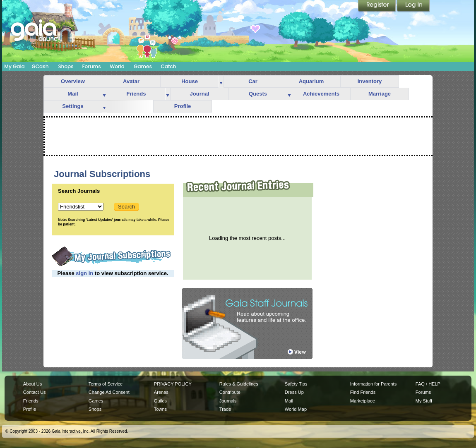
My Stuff (424, 401)
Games (143, 66)
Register (377, 6)
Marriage (380, 94)
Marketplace (363, 401)
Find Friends (363, 392)
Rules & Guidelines (239, 384)
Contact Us (35, 392)
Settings (73, 106)
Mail (73, 94)
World (117, 66)
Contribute (230, 392)
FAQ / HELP (428, 384)
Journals (228, 401)
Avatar (131, 81)
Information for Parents (373, 384)
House (190, 81)
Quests (258, 94)
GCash (40, 66)
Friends (136, 94)
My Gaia (14, 66)
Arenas (161, 392)
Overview (73, 81)
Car (253, 81)
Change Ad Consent (109, 392)
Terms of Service (106, 384)
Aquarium (311, 81)
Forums (91, 66)
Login (413, 6)
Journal (200, 94)
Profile (183, 106)
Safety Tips (296, 384)
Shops (66, 66)
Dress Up (294, 392)
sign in (84, 273)
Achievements (321, 94)
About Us (32, 384)
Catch (169, 66)
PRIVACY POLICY (173, 384)
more (221, 82)
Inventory (370, 81)
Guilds (160, 401)
